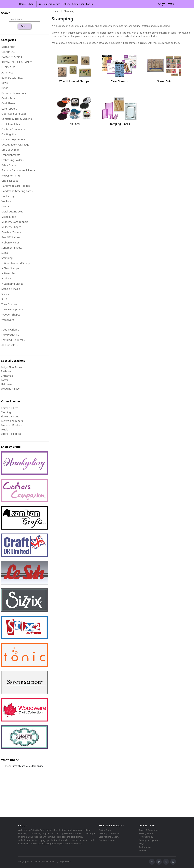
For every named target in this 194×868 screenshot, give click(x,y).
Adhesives (7, 72)
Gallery (66, 4)
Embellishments (11, 155)
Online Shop (105, 830)
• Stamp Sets (9, 273)
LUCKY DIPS (8, 67)
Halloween (7, 384)
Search (6, 13)
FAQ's (142, 844)
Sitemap (143, 850)
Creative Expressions (13, 139)
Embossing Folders (12, 160)
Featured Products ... (13, 340)
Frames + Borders (11, 425)
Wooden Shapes (11, 315)
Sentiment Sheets (12, 248)
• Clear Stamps (10, 268)
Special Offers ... (11, 330)
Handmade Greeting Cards (17, 191)
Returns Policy (146, 837)
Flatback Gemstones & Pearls (18, 170)
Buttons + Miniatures (14, 93)
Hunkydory (8, 196)
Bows (5, 83)
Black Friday (8, 47)
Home (22, 4)
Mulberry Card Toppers (15, 222)
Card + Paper (9, 98)
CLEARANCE (8, 52)
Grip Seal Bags (10, 181)
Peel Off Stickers (11, 237)
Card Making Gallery (109, 837)
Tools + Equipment (12, 309)
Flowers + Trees (10, 416)
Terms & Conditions (149, 830)
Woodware (8, 320)
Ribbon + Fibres (10, 242)
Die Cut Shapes (10, 150)
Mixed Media (9, 217)
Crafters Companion (13, 129)
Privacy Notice (146, 833)
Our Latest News (107, 840)
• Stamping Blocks (12, 284)
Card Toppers (9, 109)
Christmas (7, 376)
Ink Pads (6, 201)
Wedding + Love (10, 389)
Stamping (69, 11)
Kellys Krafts (166, 4)
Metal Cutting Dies (12, 211)
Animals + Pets (10, 408)
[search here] (24, 19)
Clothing (6, 412)
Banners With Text (12, 78)
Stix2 (4, 299)
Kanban (6, 206)
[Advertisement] (85, 794)
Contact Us (78, 4)
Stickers (6, 294)
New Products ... (11, 335)
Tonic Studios (9, 304)
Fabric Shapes (9, 165)
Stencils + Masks (11, 289)
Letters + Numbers (12, 421)
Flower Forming (11, 176)
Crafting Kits (9, 134)
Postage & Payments (149, 840)
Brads (5, 88)
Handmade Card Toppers (16, 186)
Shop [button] (31, 4)
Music (4, 429)
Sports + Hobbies (11, 434)
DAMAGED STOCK (12, 57)
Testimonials (145, 847)
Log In (89, 4)
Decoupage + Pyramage (15, 145)
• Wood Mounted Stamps (16, 263)
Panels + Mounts (11, 232)
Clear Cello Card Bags (14, 114)
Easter (5, 380)
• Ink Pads (7, 278)
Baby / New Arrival (12, 367)
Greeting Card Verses (49, 4)
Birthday (6, 371)
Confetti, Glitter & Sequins (17, 119)
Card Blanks (8, 103)
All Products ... (10, 345)
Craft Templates (11, 124)
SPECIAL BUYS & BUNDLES (17, 62)
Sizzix (5, 253)
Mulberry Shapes (11, 227)
